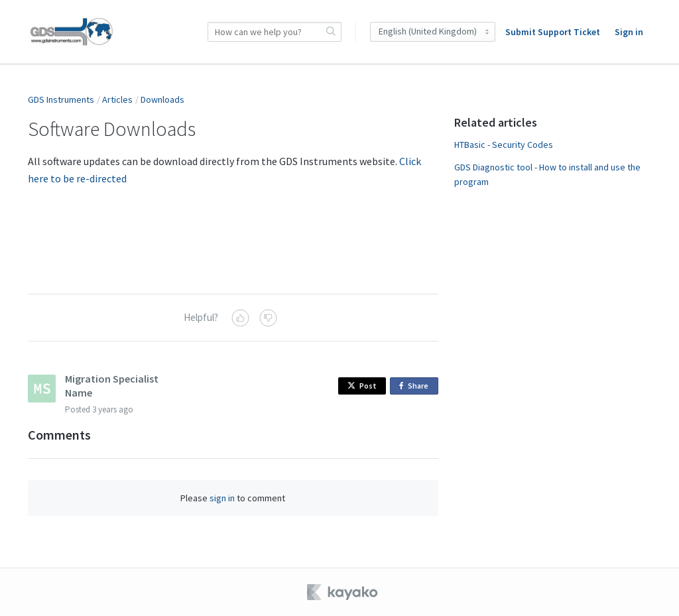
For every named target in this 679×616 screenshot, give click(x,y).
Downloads (162, 99)
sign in (222, 498)
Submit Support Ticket (553, 32)
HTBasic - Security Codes (504, 145)
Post (362, 386)
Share (416, 386)
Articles (117, 99)
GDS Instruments (61, 99)
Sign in (629, 32)
